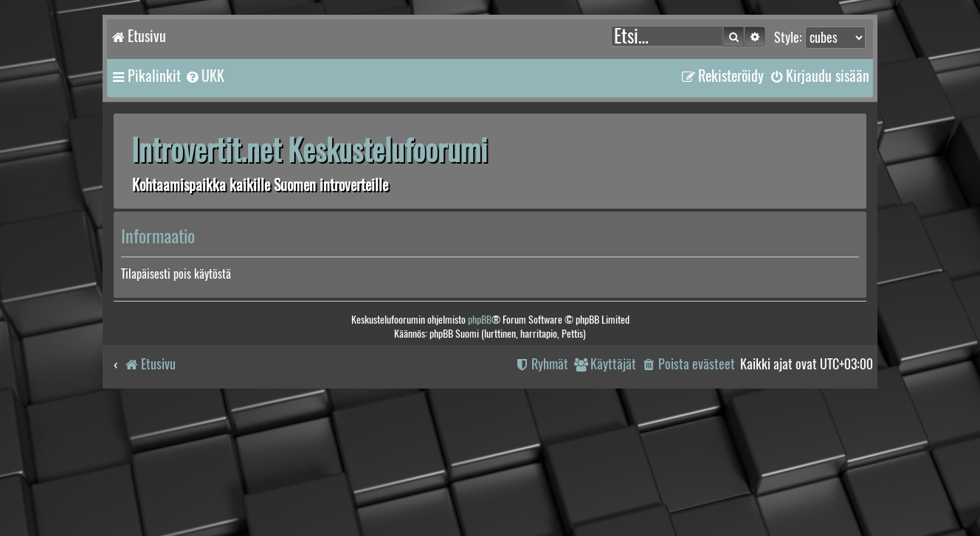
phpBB (480, 320)
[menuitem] (204, 76)
